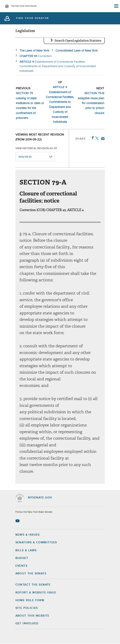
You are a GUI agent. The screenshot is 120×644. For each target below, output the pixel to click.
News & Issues (28, 535)
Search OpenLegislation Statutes (78, 41)
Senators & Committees (36, 543)
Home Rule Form (30, 600)
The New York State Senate (24, 6)
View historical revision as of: (37, 148)
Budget (22, 558)
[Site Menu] (116, 6)
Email (102, 138)
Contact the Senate (33, 585)
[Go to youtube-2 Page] (18, 521)
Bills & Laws (26, 550)
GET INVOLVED (27, 624)
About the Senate (31, 574)
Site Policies (27, 608)
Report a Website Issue (36, 593)
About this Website (32, 616)
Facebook (92, 138)
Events (21, 566)
